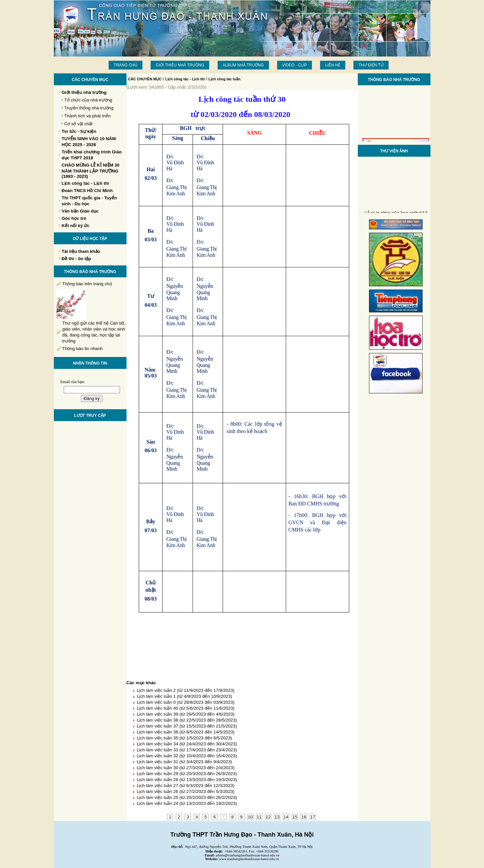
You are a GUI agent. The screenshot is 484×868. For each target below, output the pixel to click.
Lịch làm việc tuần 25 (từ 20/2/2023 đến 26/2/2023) (187, 797)
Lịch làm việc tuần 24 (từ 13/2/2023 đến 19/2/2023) (187, 803)
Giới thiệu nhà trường (180, 65)
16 (304, 817)
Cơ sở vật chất (79, 124)
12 (268, 817)
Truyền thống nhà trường (89, 108)
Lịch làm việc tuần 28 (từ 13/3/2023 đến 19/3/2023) (187, 780)
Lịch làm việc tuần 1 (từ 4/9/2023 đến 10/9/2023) (184, 696)
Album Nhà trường (243, 65)
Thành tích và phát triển (88, 116)
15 (295, 817)
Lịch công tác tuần (224, 79)
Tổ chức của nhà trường (88, 100)
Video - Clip (295, 65)
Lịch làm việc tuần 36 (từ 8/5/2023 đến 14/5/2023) (186, 732)
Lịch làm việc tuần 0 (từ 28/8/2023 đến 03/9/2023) (186, 702)
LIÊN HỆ (333, 65)
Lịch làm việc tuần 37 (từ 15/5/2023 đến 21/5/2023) (187, 726)
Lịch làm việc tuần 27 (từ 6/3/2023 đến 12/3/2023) (186, 786)
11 (259, 817)
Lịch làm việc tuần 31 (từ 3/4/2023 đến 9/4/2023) (184, 762)
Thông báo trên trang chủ (87, 284)
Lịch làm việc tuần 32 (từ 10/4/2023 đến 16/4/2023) (187, 756)
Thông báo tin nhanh (83, 349)
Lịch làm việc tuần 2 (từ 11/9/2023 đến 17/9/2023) (186, 690)
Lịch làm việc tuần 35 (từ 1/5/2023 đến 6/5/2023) (184, 738)
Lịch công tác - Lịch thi (185, 79)
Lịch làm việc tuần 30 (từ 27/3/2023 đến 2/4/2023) (186, 768)
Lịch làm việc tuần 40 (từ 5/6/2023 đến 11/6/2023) (186, 708)
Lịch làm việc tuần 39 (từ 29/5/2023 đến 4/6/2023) (186, 714)
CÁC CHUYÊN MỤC (145, 79)
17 (313, 817)
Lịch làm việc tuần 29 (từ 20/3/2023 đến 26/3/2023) (187, 774)
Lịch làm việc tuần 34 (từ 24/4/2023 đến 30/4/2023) (187, 744)
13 (277, 817)
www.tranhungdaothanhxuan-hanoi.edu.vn (249, 859)
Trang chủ (126, 65)
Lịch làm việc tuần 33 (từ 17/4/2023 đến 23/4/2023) (187, 750)
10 (250, 817)
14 (286, 817)
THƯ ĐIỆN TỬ (371, 65)
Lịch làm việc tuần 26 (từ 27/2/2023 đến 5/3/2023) (186, 791)
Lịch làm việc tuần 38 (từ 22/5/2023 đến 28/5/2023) (187, 720)
